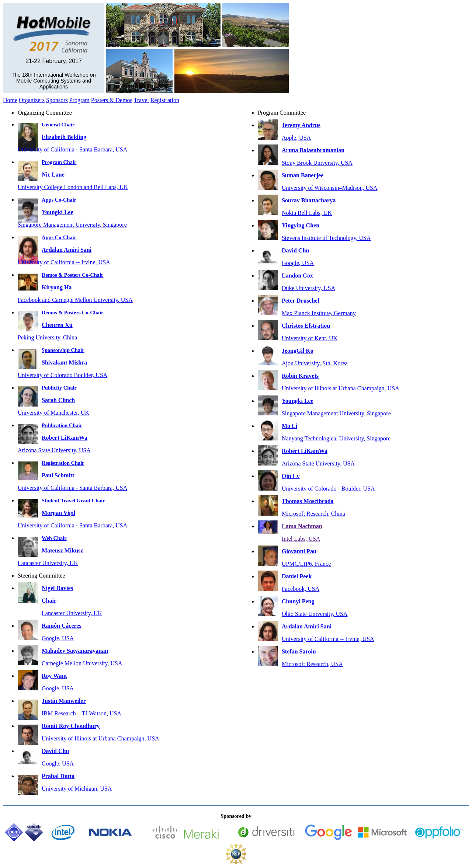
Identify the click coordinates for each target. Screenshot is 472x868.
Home (10, 100)
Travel (141, 100)
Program (79, 100)
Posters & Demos (112, 100)
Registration (165, 100)
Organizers (32, 100)
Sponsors (57, 100)
